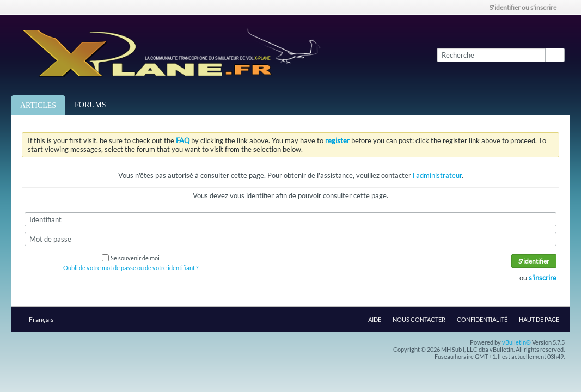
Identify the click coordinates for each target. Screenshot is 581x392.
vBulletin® (516, 342)
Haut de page (539, 319)
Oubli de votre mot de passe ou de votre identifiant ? (131, 268)
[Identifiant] (290, 219)
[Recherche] (491, 55)
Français (44, 319)
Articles (38, 105)
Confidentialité (482, 319)
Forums (90, 105)
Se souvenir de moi (131, 258)
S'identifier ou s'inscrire (527, 7)
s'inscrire (543, 278)
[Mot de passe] (290, 239)
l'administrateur (437, 175)
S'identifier (534, 261)
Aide (375, 319)
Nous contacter (419, 319)
